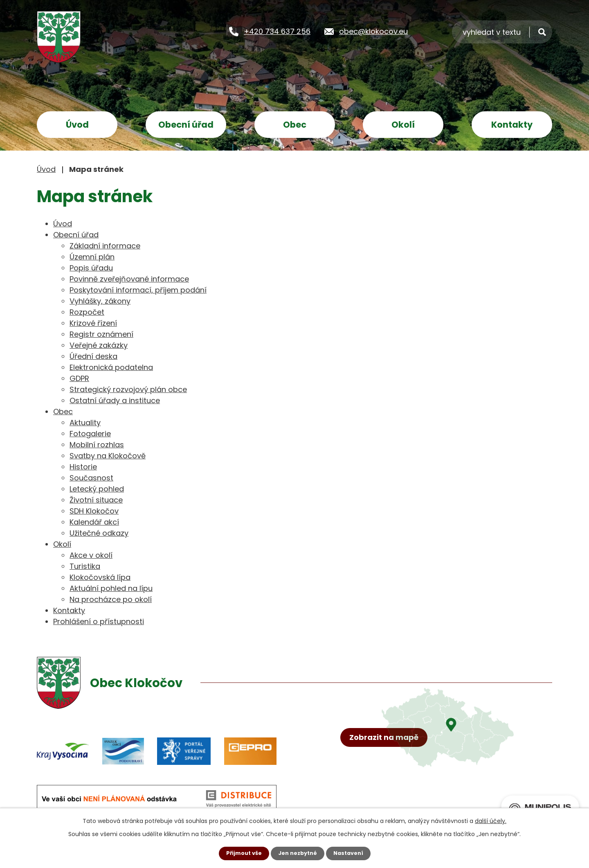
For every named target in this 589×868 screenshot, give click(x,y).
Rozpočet (87, 312)
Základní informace (105, 246)
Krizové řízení (93, 323)
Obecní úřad (186, 125)
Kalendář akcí (94, 522)
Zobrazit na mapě (388, 766)
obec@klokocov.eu (373, 31)
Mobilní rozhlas (97, 445)
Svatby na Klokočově (108, 456)
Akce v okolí (91, 555)
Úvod (77, 125)
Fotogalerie (90, 434)
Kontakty (512, 125)
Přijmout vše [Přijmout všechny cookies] (240, 853)
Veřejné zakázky (99, 345)
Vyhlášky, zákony (100, 301)
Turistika (85, 566)
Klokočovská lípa (100, 577)
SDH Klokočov (94, 511)
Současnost (91, 478)
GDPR (79, 378)
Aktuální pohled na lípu (111, 588)
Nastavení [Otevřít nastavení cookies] (352, 853)
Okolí (403, 125)
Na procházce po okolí (111, 599)
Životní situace (96, 500)
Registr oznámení (101, 334)
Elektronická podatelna (111, 367)
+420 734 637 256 (277, 31)
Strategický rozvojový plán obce (128, 389)
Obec (295, 125)
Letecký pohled (97, 489)
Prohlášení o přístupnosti (99, 621)
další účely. (491, 820)
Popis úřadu (91, 268)
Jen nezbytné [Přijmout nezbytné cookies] (298, 853)
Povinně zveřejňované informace (129, 279)
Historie (83, 467)
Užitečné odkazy (99, 533)
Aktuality (85, 423)
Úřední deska (93, 356)
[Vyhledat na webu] (502, 32)
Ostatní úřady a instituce (115, 400)
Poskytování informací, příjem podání (138, 290)
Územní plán (92, 257)
